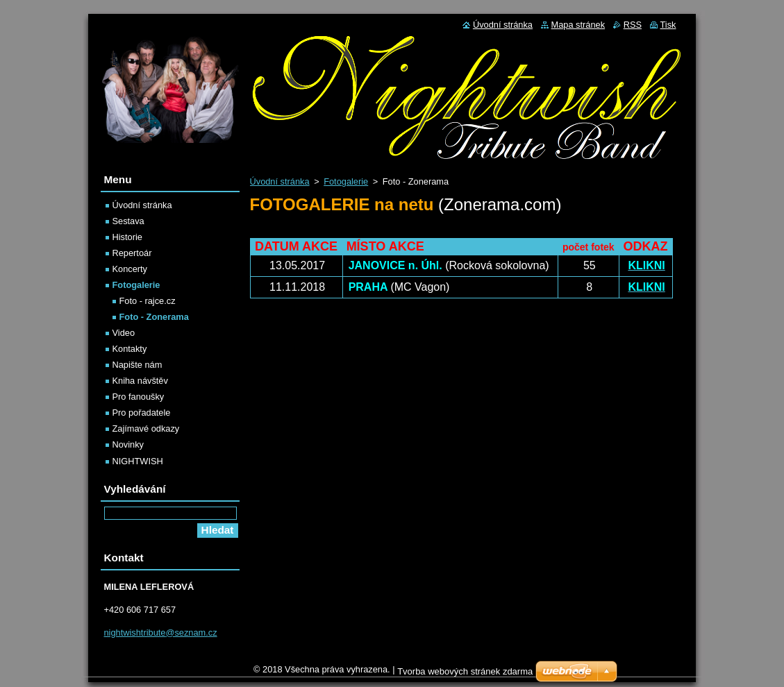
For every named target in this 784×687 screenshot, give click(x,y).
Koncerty (130, 269)
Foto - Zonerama (154, 317)
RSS (633, 25)
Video (124, 333)
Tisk (668, 25)
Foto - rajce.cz (148, 301)
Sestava (128, 221)
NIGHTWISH (138, 461)
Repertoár (132, 253)
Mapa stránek (578, 25)
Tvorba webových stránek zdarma (465, 675)
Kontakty (130, 349)
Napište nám (137, 365)
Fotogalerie (346, 181)
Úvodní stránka (280, 181)
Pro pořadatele (142, 413)
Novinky (128, 444)
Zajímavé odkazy (146, 429)
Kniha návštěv (140, 381)
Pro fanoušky (139, 397)
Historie (127, 237)
